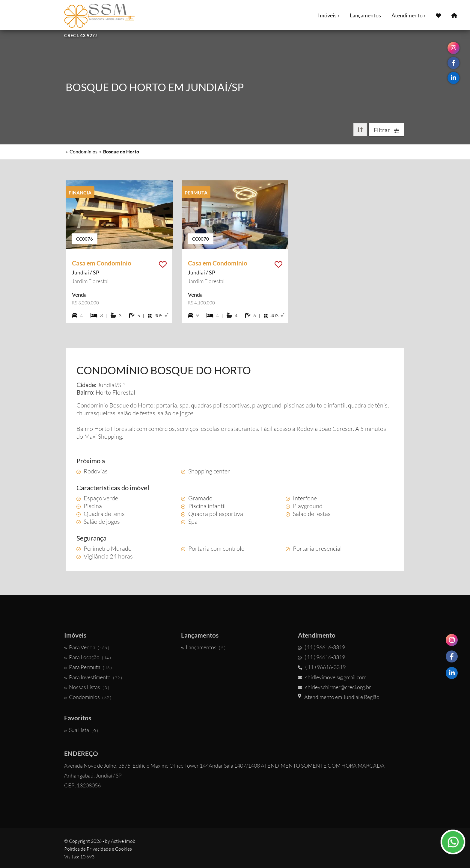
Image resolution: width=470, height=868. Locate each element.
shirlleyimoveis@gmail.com (332, 677)
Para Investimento (93, 677)
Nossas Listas (87, 687)
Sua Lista (81, 730)
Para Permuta (88, 667)
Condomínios (83, 151)
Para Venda (87, 647)
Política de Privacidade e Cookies (98, 849)
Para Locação (88, 657)
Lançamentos (365, 15)
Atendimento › (408, 15)
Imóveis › (329, 15)
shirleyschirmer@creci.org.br (335, 687)
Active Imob (123, 841)
